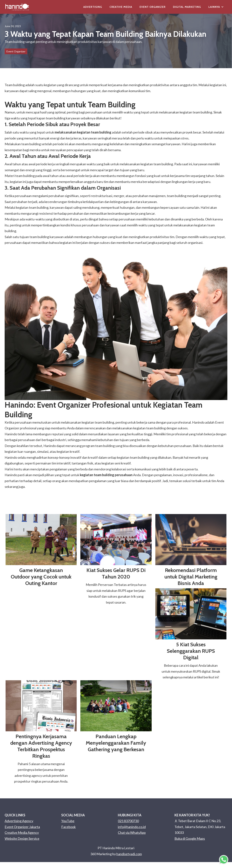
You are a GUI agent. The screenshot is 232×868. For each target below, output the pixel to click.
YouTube (68, 821)
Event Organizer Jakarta (22, 827)
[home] (17, 7)
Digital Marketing (187, 7)
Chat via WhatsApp (132, 833)
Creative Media (121, 7)
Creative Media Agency (22, 833)
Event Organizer (153, 7)
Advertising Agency (19, 821)
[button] (216, 7)
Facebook (68, 827)
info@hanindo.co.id (132, 827)
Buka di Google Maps (190, 838)
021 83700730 (128, 821)
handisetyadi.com (129, 854)
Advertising (93, 7)
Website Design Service (22, 838)
